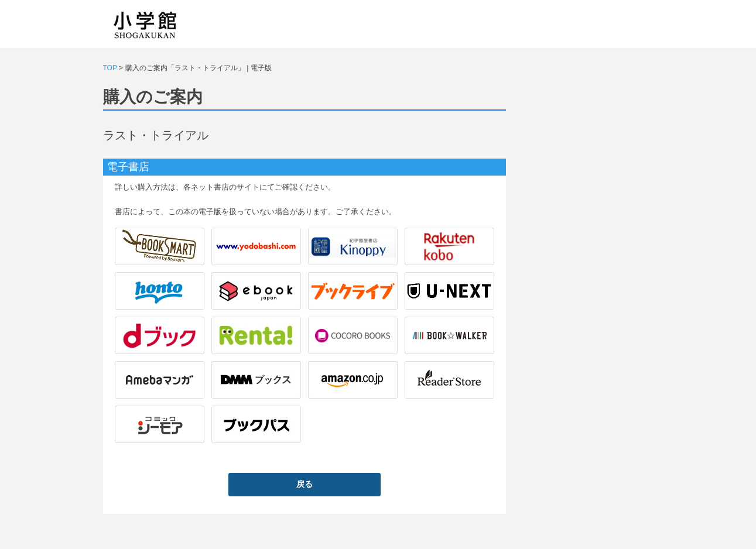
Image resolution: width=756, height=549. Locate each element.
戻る (305, 484)
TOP (110, 68)
